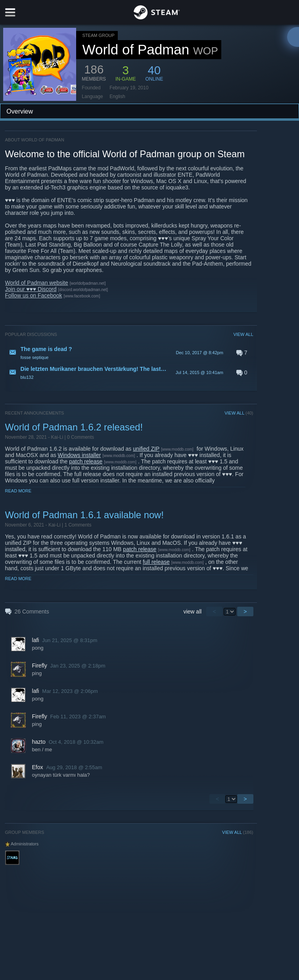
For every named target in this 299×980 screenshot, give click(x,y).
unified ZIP (146, 449)
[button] (129, 353)
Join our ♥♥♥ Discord (31, 289)
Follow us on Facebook (34, 295)
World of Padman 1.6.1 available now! (84, 515)
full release (156, 562)
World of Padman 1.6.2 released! (74, 427)
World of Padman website (37, 283)
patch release (86, 461)
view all (192, 612)
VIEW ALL (243, 334)
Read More (18, 491)
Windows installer (80, 455)
